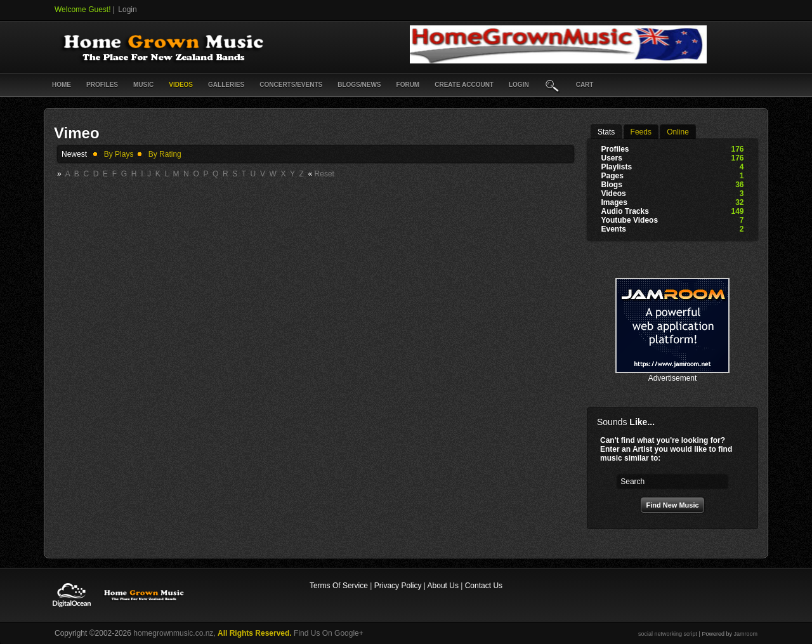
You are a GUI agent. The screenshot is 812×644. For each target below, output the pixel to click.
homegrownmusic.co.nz (173, 633)
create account (464, 85)
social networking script (668, 634)
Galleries (226, 85)
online (678, 132)
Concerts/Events (291, 85)
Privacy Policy (398, 586)
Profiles (102, 85)
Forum (408, 85)
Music (143, 85)
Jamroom (745, 634)
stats (606, 132)
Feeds (641, 132)
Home (62, 85)
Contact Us (484, 586)
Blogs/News (359, 85)
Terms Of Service (339, 586)
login (519, 85)
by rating (165, 154)
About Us (443, 586)
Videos (181, 85)
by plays (119, 154)
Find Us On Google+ (329, 633)
